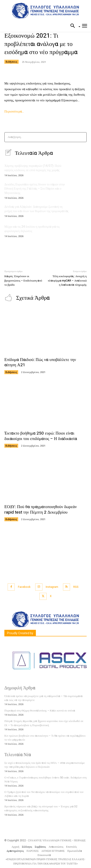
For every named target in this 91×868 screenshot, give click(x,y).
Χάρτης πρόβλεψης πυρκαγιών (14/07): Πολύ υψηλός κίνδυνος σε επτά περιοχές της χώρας (33, 168)
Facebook (24, 587)
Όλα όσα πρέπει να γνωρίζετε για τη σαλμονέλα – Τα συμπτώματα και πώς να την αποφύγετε (43, 698)
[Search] (82, 137)
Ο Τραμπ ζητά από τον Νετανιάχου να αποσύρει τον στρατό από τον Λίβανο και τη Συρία (44, 794)
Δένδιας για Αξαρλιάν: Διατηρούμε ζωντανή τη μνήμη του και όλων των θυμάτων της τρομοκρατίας (36, 209)
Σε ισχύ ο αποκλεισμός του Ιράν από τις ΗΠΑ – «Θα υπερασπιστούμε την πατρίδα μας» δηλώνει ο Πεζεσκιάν (45, 765)
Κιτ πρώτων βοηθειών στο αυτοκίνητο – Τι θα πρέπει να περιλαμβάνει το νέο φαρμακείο (45, 738)
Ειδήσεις (11, 62)
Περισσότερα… (14, 111)
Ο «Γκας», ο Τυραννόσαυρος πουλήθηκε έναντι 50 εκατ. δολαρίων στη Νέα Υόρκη (45, 779)
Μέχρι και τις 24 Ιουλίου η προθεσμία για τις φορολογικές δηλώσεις (32, 229)
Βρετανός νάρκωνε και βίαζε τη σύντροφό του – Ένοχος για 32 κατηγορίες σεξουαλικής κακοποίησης (41, 808)
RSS (76, 587)
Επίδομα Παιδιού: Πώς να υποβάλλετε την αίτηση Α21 (40, 362)
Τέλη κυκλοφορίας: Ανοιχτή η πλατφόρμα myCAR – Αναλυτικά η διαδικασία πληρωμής (67, 280)
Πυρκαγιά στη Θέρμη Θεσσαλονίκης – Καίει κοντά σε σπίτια (40, 710)
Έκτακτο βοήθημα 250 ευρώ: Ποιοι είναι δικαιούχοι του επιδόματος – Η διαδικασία (41, 436)
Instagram (52, 587)
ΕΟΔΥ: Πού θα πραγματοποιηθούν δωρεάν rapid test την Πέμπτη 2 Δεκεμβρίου (41, 510)
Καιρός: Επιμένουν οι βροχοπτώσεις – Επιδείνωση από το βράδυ (23, 280)
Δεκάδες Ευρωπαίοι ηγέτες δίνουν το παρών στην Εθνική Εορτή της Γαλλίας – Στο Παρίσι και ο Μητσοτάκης (35, 189)
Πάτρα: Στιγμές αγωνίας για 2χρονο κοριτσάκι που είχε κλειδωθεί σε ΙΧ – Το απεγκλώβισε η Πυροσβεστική (44, 723)
